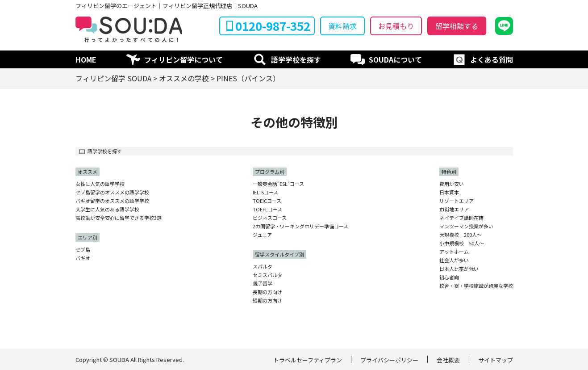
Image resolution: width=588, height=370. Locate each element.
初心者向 (449, 277)
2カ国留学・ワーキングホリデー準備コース (300, 226)
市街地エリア (454, 209)
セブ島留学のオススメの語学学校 (112, 192)
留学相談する (457, 26)
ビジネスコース (270, 218)
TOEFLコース (267, 209)
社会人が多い (454, 260)
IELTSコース (265, 192)
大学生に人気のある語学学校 (107, 209)
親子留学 (263, 284)
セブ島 (83, 250)
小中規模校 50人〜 (462, 243)
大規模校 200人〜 (461, 235)
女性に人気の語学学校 (100, 184)
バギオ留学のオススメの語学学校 (112, 201)
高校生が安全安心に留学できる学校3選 (119, 218)
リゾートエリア (457, 201)
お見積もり (396, 26)
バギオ (83, 258)
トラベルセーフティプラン (308, 360)
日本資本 (449, 192)
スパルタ (263, 267)
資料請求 (342, 26)
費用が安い (452, 184)
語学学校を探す (296, 59)
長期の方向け (267, 292)
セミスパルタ (267, 275)
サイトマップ (496, 360)
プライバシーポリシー (389, 360)
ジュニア (262, 235)
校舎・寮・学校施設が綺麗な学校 (476, 286)
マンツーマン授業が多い (466, 226)
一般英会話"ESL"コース (278, 184)
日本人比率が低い (459, 269)
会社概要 (448, 360)
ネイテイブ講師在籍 (461, 218)
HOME (86, 59)
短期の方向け (267, 301)
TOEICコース (267, 201)
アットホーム (454, 252)
